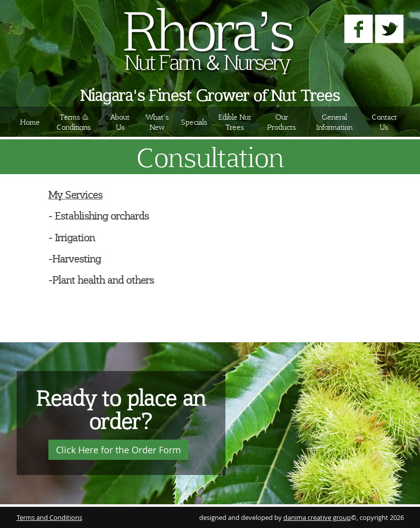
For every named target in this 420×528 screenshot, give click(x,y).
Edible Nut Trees (235, 122)
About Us (120, 122)
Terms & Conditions (74, 122)
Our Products (282, 122)
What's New (157, 122)
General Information (334, 122)
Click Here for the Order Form (118, 450)
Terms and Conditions (49, 518)
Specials (194, 122)
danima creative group (317, 518)
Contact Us (384, 122)
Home (30, 122)
